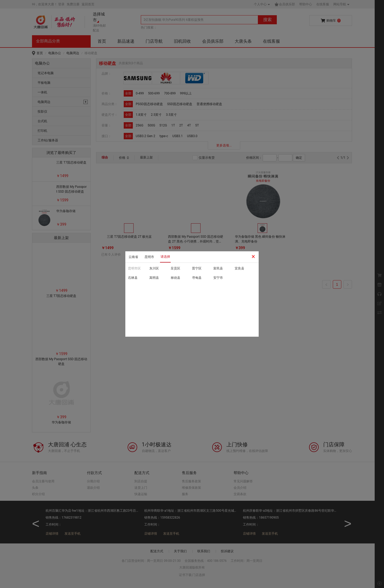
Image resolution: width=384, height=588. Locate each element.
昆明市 (149, 257)
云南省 (133, 257)
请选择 (165, 257)
